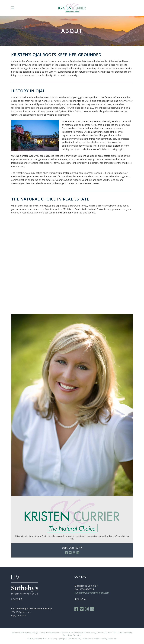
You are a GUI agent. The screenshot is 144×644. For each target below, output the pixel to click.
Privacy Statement (109, 639)
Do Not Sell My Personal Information (84, 639)
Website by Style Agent (58, 639)
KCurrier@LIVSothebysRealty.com (92, 593)
